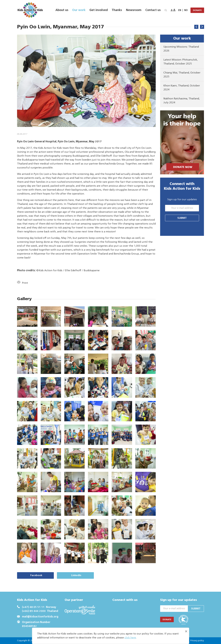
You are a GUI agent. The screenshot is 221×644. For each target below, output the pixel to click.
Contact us (153, 10)
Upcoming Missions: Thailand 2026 (181, 49)
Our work (79, 10)
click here (130, 638)
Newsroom (134, 10)
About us (62, 10)
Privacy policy (197, 641)
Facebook (34, 575)
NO (186, 10)
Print (22, 283)
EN (180, 10)
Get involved (99, 10)
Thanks (117, 10)
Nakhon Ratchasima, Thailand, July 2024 (182, 101)
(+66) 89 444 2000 (34, 611)
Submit (182, 218)
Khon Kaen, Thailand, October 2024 (182, 88)
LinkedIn (70, 575)
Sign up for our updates (182, 200)
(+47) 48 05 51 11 (33, 607)
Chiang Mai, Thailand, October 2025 (182, 75)
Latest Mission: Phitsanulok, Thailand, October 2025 (181, 62)
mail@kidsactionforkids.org (40, 617)
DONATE (197, 10)
